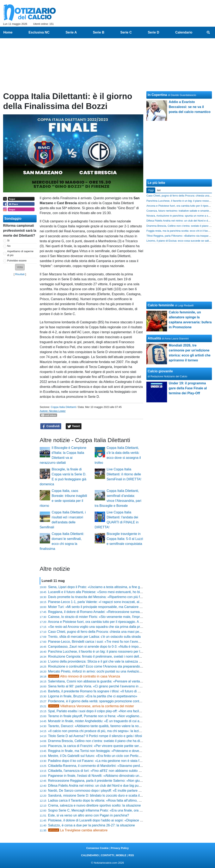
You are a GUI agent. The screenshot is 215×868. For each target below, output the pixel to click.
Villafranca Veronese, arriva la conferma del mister (91, 706)
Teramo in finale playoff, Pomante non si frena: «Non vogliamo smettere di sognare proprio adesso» (121, 716)
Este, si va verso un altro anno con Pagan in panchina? (89, 815)
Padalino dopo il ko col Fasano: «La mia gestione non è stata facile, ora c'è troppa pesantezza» (118, 761)
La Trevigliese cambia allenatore (78, 830)
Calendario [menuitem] (184, 32)
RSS (131, 855)
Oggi (151, 190)
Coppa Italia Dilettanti (63, 407)
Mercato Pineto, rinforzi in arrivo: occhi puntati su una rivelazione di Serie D (103, 671)
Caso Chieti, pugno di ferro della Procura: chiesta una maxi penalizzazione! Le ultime (110, 632)
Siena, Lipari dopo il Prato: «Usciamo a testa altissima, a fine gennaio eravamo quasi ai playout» (119, 587)
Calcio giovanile (160, 371)
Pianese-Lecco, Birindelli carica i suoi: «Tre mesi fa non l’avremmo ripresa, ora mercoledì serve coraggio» (126, 642)
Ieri (159, 190)
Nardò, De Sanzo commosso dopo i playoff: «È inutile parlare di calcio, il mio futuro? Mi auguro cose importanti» (130, 791)
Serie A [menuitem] (71, 32)
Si (8, 240)
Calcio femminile (161, 305)
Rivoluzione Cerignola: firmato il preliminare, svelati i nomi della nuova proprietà (106, 656)
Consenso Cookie (97, 848)
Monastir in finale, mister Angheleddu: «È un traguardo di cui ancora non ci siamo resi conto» (116, 721)
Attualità (154, 338)
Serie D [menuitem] (153, 32)
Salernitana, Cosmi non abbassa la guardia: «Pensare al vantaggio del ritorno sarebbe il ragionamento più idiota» (131, 681)
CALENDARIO (90, 855)
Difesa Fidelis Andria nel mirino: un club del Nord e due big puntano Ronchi (103, 786)
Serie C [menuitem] (126, 32)
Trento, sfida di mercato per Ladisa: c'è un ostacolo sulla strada (94, 637)
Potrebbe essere (17, 261)
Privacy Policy (120, 848)
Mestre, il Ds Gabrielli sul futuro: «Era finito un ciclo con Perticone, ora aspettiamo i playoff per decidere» (125, 756)
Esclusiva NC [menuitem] (39, 32)
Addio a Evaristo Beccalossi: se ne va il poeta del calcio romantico (190, 107)
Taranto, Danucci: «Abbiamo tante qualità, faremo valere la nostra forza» (101, 726)
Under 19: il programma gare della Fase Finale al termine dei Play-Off (188, 388)
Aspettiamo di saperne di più (20, 253)
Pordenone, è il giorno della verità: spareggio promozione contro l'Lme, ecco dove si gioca (114, 701)
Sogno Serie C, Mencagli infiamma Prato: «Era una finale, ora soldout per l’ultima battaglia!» (116, 810)
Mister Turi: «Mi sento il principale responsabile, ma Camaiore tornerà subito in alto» (110, 607)
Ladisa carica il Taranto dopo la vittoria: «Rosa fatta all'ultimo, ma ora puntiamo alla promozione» (119, 800)
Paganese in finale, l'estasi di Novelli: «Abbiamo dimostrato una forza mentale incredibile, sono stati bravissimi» (130, 776)
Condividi (51, 426)
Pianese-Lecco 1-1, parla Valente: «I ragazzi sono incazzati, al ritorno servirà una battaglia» (115, 602)
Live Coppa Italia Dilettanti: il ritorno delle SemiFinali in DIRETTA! (124, 474)
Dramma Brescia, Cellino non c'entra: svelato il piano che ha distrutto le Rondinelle (109, 741)
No (9, 246)
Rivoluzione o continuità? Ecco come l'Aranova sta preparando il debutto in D (105, 666)
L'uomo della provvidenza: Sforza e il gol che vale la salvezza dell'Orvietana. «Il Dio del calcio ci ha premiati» (128, 661)
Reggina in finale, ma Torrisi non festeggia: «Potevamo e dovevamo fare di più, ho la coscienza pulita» (123, 751)
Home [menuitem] (8, 32)
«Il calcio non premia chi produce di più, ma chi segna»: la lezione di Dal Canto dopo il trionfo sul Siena (124, 731)
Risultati (20, 274)
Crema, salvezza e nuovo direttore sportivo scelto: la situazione (94, 805)
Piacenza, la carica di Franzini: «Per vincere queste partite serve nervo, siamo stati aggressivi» (118, 746)
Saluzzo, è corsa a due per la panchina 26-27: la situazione (92, 825)
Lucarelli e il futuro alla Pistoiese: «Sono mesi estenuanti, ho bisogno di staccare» (108, 592)
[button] (20, 267)
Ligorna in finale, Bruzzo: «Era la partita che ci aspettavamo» (93, 696)
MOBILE (121, 855)
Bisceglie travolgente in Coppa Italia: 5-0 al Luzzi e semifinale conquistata (125, 539)
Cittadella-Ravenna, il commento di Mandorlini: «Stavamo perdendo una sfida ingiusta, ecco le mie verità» (126, 766)
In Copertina (157, 95)
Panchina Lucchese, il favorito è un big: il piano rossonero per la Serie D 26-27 (106, 652)
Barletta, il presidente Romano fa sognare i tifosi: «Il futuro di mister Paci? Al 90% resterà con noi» (120, 691)
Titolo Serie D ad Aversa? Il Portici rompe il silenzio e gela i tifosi (95, 736)
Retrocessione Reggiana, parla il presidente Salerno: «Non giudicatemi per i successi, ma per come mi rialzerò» (130, 781)
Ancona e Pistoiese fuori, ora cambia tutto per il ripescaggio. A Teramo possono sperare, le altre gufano (124, 622)
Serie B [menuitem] (99, 32)
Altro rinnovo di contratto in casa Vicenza (84, 676)
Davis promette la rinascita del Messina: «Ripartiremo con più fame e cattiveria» (107, 597)
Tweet (74, 426)
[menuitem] (208, 32)
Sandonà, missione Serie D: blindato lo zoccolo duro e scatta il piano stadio (103, 795)
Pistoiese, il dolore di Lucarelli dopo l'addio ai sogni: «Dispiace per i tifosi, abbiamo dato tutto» (117, 820)
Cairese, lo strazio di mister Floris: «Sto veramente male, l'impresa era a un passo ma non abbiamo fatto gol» (128, 617)
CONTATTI (107, 855)
